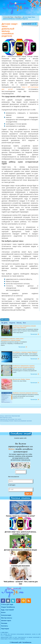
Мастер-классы (7, 618)
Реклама (4, 623)
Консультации (6, 615)
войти (12, 449)
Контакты (5, 626)
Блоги (3, 612)
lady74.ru (3, 636)
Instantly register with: (20, 438)
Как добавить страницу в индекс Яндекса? (25, 352)
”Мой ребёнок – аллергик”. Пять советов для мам (20, 583)
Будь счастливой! (7, 610)
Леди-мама (18, 17)
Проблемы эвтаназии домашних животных (25, 393)
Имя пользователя (14, 477)
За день (4, 323)
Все (24, 323)
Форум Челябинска (8, 607)
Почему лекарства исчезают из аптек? (20, 516)
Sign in (28, 493)
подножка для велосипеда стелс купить (11, 419)
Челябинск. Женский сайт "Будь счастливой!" (15, 9)
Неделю (12, 323)
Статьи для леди (8, 17)
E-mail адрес (12, 485)
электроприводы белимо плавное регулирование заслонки (16, 421)
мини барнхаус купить (6, 418)
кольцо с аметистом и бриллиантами (10, 416)
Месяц (19, 323)
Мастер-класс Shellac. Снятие (21, 379)
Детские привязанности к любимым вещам (20, 550)
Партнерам (5, 629)
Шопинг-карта (6, 621)
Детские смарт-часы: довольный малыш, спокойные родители (20, 533)
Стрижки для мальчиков (20, 566)
